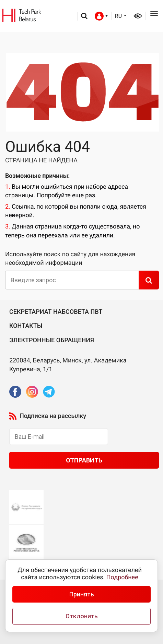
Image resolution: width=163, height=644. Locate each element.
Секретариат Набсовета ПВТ (56, 312)
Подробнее (122, 577)
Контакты (26, 326)
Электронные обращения (52, 340)
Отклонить (82, 616)
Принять (82, 594)
